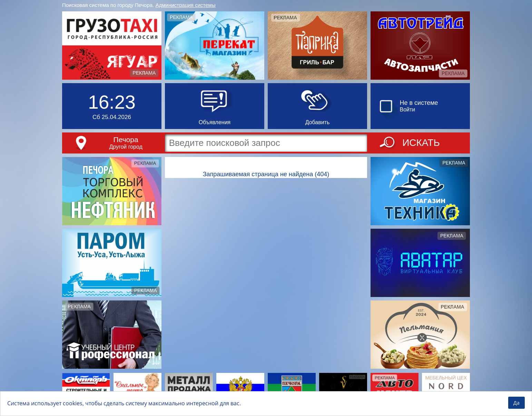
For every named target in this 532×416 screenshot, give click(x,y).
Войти (408, 110)
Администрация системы (186, 5)
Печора (126, 140)
